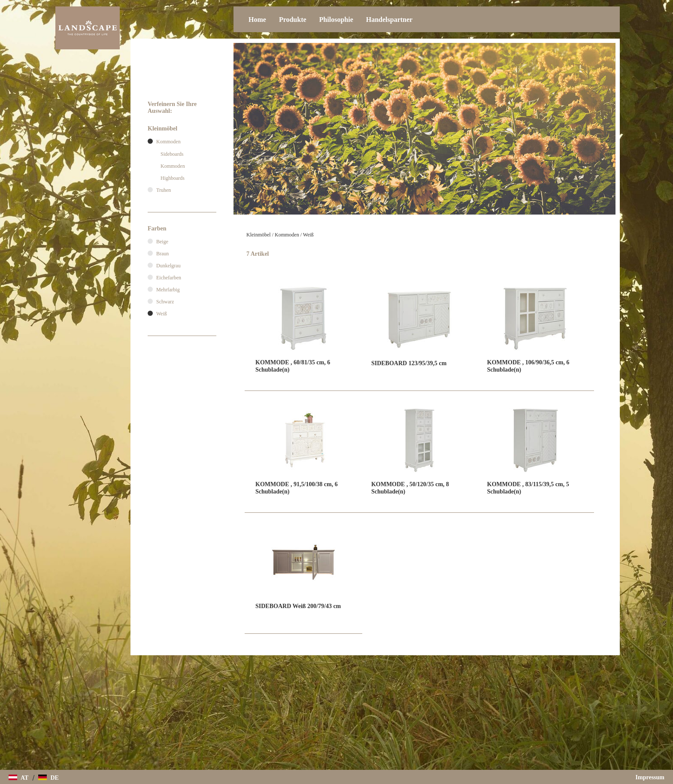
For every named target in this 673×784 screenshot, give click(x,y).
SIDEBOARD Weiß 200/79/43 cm (298, 606)
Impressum (650, 777)
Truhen (164, 190)
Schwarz (165, 302)
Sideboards (172, 154)
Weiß (308, 235)
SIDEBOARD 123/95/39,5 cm (409, 363)
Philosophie (336, 20)
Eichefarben (169, 278)
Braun (162, 254)
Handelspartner (389, 20)
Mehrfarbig (168, 290)
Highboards (173, 178)
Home (257, 20)
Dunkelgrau (168, 266)
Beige (162, 242)
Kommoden (287, 235)
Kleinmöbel (259, 235)
